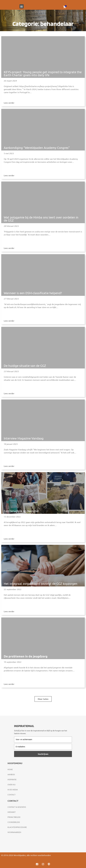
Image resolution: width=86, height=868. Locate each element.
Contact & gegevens (17, 807)
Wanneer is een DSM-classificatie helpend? (33, 293)
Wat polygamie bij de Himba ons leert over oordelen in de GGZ (41, 219)
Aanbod (11, 774)
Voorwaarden (14, 832)
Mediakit (12, 812)
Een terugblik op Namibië (21, 511)
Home (10, 769)
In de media (13, 790)
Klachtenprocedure (17, 827)
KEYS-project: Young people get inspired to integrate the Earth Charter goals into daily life (43, 73)
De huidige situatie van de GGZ (25, 366)
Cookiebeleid (14, 822)
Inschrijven (43, 754)
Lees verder (9, 103)
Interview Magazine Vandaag (24, 438)
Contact (12, 795)
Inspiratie (12, 779)
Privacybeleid (14, 817)
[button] (22, 6)
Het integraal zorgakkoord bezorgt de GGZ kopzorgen (41, 584)
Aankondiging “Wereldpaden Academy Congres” (37, 148)
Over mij (12, 784)
